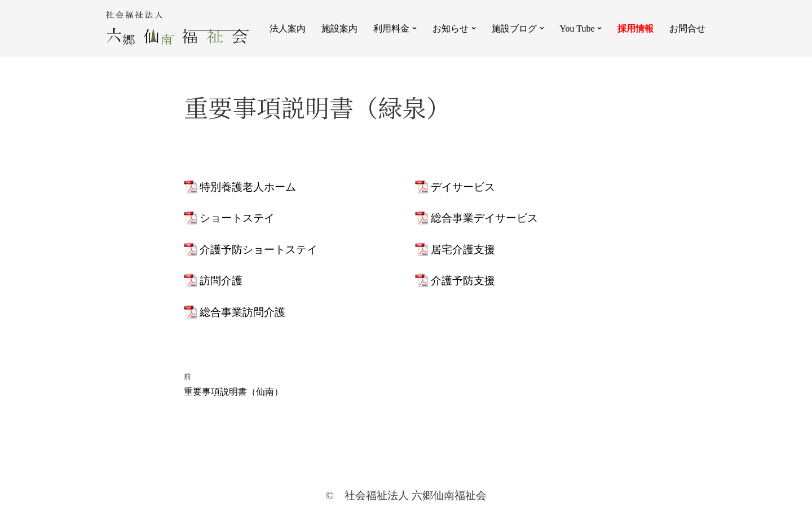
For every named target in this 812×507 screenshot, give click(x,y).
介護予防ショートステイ (259, 250)
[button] (414, 28)
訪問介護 (221, 281)
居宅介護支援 (463, 250)
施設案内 (339, 28)
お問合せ (687, 28)
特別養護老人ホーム (248, 187)
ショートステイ (237, 218)
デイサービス (463, 187)
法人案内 (288, 28)
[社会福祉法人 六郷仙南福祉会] (177, 28)
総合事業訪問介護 (242, 312)
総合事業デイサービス (484, 218)
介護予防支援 (463, 281)
